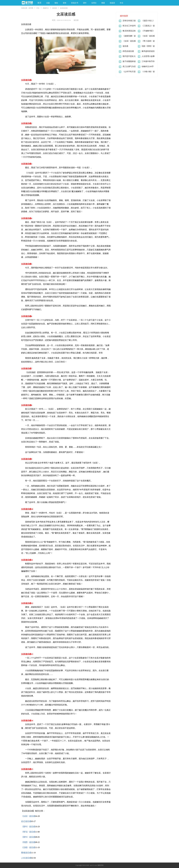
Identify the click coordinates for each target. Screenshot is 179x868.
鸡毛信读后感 (128, 51)
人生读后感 (26, 858)
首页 (39, 3)
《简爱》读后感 (28, 842)
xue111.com (93, 865)
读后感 (54, 8)
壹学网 (31, 8)
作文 (38, 8)
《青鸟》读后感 (28, 832)
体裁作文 (46, 8)
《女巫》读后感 (28, 816)
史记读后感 (26, 821)
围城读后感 (26, 853)
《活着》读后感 (28, 847)
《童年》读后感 (28, 827)
